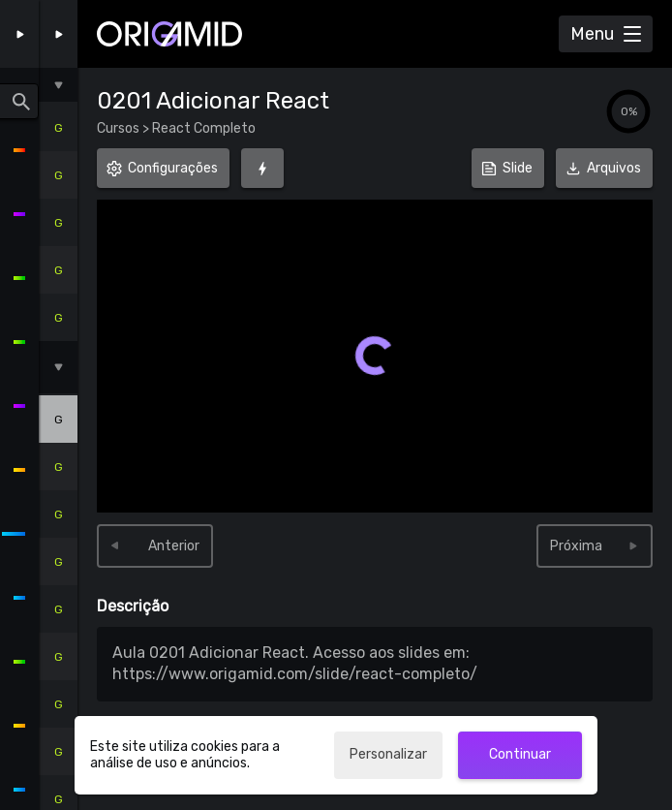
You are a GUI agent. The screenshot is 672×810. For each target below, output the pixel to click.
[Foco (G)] (262, 168)
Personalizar (388, 754)
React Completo (202, 128)
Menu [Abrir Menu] (592, 34)
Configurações (173, 168)
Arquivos (604, 162)
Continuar (520, 754)
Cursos (120, 128)
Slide (518, 168)
